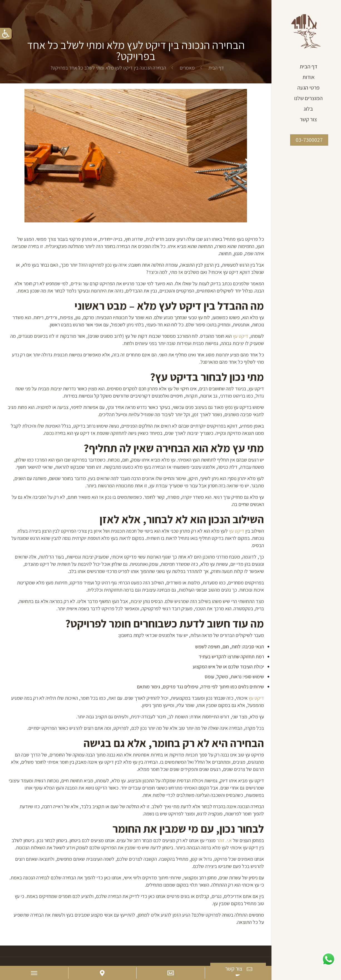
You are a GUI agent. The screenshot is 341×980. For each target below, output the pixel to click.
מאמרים (187, 68)
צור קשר (239, 969)
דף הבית (216, 68)
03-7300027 (309, 140)
